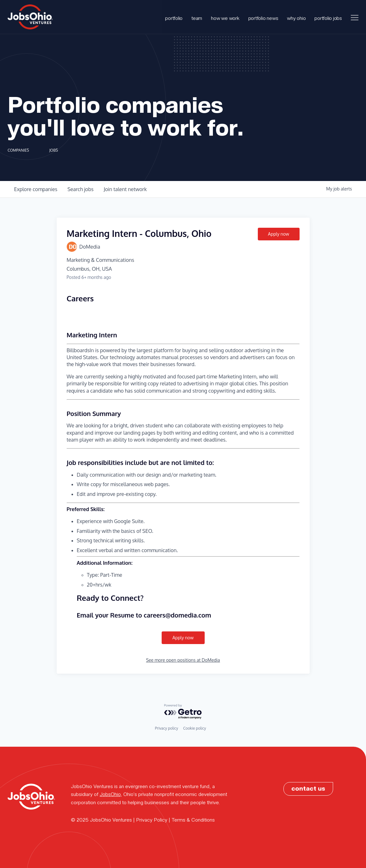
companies (36, 189)
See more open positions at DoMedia (183, 660)
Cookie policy (195, 728)
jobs (80, 189)
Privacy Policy (152, 820)
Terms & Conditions (193, 820)
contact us (308, 788)
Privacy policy (167, 728)
